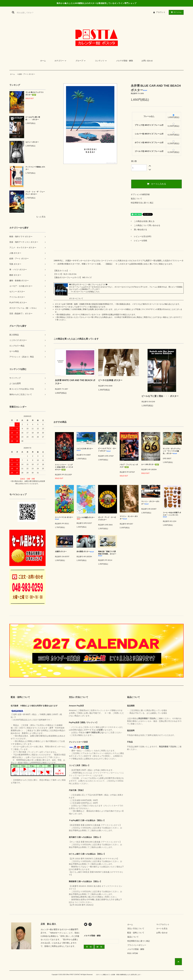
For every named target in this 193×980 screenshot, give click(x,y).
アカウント (161, 12)
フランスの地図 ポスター (86, 518)
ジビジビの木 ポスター (85, 449)
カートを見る (162, 928)
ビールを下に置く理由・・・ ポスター (33, 118)
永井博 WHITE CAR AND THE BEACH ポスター (75, 382)
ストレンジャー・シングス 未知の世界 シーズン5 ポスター (64, 467)
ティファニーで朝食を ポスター (35, 168)
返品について (136, 199)
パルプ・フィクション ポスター (129, 466)
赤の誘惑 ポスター (85, 552)
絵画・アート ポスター (27, 74)
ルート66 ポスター (150, 464)
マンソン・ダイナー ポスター (150, 503)
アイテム (176, 12)
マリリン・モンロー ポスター (129, 518)
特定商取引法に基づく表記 (142, 203)
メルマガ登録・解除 (125, 61)
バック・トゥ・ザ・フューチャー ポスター (35, 193)
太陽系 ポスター (61, 552)
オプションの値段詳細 (140, 194)
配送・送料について (136, 933)
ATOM (135, 953)
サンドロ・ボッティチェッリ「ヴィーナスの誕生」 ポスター (172, 451)
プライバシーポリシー (137, 945)
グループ (81, 61)
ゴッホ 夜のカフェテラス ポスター (35, 94)
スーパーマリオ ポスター (64, 518)
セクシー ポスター (32, 142)
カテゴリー (61, 61)
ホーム (43, 61)
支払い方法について (136, 928)
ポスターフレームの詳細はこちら (87, 292)
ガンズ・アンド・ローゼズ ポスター (107, 519)
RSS (129, 953)
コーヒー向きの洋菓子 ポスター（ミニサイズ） (172, 515)
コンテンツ (101, 61)
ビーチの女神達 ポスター (110, 380)
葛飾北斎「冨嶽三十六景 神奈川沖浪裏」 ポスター (107, 553)
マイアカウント (163, 924)
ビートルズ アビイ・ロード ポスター (107, 450)
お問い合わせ (147, 61)
